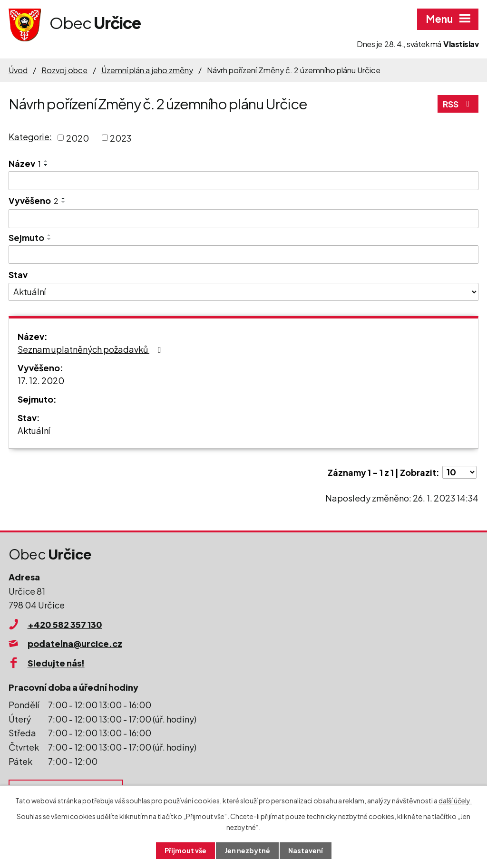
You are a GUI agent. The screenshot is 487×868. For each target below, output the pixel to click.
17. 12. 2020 (41, 381)
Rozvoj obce (64, 70)
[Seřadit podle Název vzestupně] (46, 161)
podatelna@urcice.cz (75, 643)
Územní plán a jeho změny (147, 70)
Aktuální (34, 430)
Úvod (18, 70)
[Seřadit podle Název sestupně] (46, 165)
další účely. (455, 800)
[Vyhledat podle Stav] (243, 292)
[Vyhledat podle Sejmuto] (243, 255)
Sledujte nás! (56, 663)
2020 (78, 138)
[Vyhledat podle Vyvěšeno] (243, 219)
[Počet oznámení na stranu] (459, 472)
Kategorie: (30, 137)
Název (25, 163)
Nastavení (306, 850)
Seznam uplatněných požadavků (91, 349)
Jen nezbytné (247, 850)
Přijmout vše (185, 850)
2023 (121, 138)
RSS (458, 104)
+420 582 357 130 (65, 624)
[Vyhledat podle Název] (243, 181)
